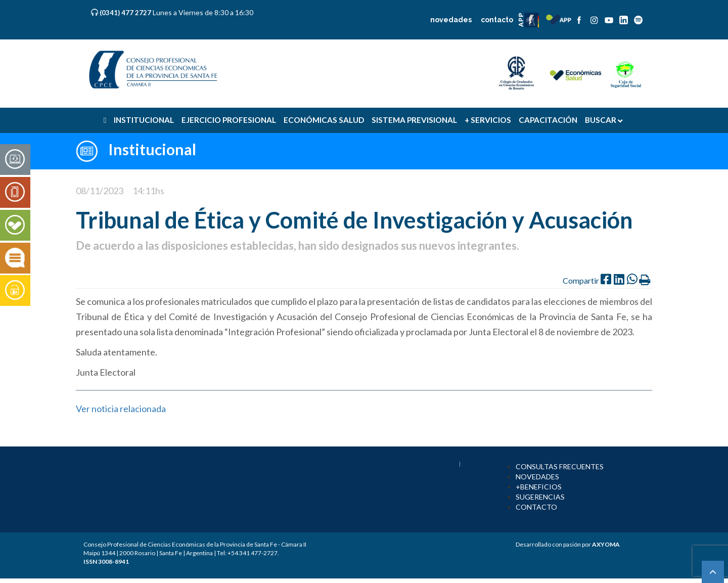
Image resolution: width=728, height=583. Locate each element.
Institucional (152, 149)
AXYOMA (606, 544)
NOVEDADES (537, 477)
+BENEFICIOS (539, 487)
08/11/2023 (100, 191)
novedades (451, 20)
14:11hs (148, 191)
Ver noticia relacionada (121, 409)
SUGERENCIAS (540, 497)
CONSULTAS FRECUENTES (560, 466)
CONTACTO (536, 507)
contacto (497, 20)
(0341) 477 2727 (126, 13)
